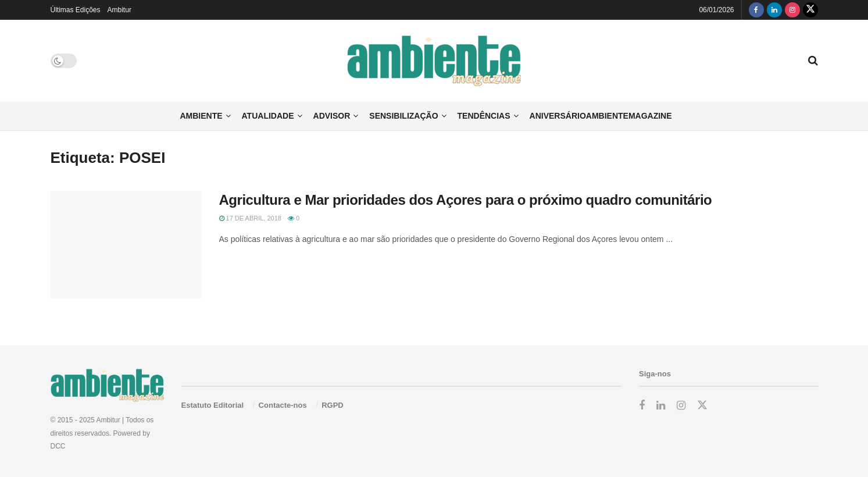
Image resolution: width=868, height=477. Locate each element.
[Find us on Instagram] (792, 10)
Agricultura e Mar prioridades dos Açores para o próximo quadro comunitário (466, 200)
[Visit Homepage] (434, 61)
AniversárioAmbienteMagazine (601, 116)
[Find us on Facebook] (756, 10)
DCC (58, 446)
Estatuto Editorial (213, 405)
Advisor (332, 116)
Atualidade (268, 116)
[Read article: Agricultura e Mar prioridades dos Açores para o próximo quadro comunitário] (126, 245)
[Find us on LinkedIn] (774, 10)
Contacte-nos (283, 405)
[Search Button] (813, 60)
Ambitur (119, 10)
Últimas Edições (76, 10)
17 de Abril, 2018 (250, 218)
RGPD (333, 405)
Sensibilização (403, 116)
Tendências (484, 116)
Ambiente (201, 116)
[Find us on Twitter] (810, 10)
